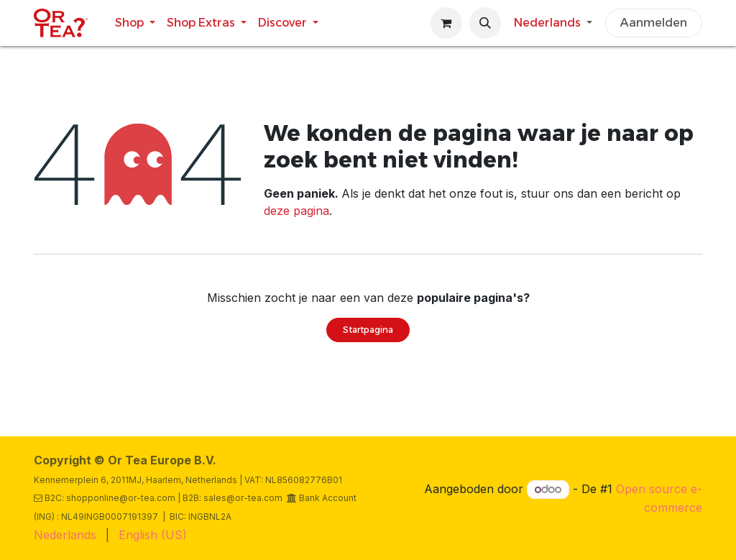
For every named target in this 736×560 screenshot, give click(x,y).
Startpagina (368, 330)
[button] (485, 23)
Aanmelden (654, 23)
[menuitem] (135, 23)
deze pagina (296, 211)
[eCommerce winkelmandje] (446, 23)
